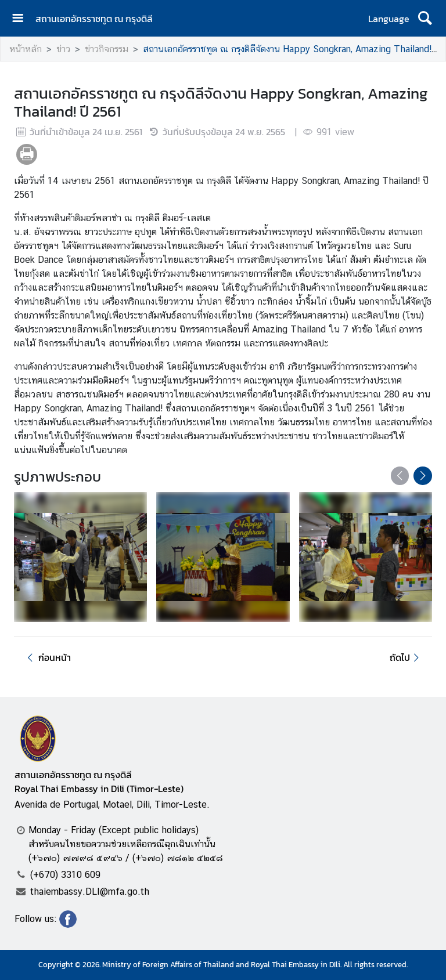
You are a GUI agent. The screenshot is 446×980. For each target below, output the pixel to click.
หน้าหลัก (26, 49)
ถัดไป (406, 657)
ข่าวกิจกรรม (107, 49)
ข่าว (63, 49)
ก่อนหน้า (47, 657)
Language (389, 19)
